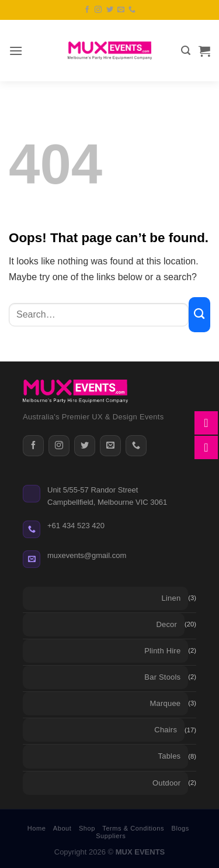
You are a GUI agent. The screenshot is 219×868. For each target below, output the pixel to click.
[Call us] (132, 10)
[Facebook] (33, 446)
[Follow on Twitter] (110, 10)
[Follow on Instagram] (98, 10)
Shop (87, 828)
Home (37, 828)
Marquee (166, 703)
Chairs (166, 730)
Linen (171, 598)
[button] (16, 51)
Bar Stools (162, 677)
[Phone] (136, 446)
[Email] (110, 446)
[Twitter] (85, 446)
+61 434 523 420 (76, 526)
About (62, 828)
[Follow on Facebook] (87, 10)
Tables (170, 756)
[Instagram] (59, 446)
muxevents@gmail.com (87, 555)
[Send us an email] (121, 10)
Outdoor (166, 783)
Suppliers (111, 836)
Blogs (180, 828)
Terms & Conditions (133, 828)
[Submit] (200, 315)
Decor (166, 624)
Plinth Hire (162, 651)
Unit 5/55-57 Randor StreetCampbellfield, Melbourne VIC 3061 (107, 496)
